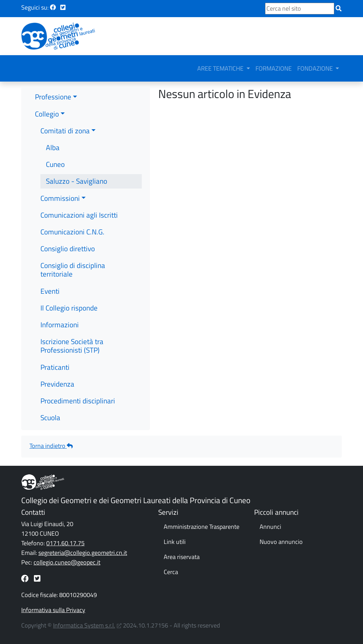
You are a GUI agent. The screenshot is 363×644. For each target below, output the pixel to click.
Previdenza (57, 384)
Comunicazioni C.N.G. (72, 232)
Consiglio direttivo (68, 248)
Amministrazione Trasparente (202, 527)
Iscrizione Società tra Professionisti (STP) (72, 346)
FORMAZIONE (274, 68)
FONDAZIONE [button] (316, 68)
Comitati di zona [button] (65, 131)
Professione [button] (53, 97)
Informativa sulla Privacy (53, 610)
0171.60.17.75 (65, 543)
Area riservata (182, 557)
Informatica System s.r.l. (84, 625)
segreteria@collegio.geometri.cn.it (83, 553)
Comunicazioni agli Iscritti (79, 215)
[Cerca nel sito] (300, 9)
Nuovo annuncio (281, 542)
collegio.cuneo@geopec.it (67, 562)
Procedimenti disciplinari (78, 401)
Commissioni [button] (60, 198)
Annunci (270, 527)
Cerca (171, 572)
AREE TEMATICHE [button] (221, 68)
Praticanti (55, 367)
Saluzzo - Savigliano (77, 181)
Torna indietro (51, 446)
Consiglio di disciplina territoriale (73, 270)
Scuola (50, 417)
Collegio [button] (47, 114)
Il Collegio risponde (69, 308)
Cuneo (55, 164)
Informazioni (60, 325)
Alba (53, 147)
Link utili (175, 542)
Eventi (50, 291)
